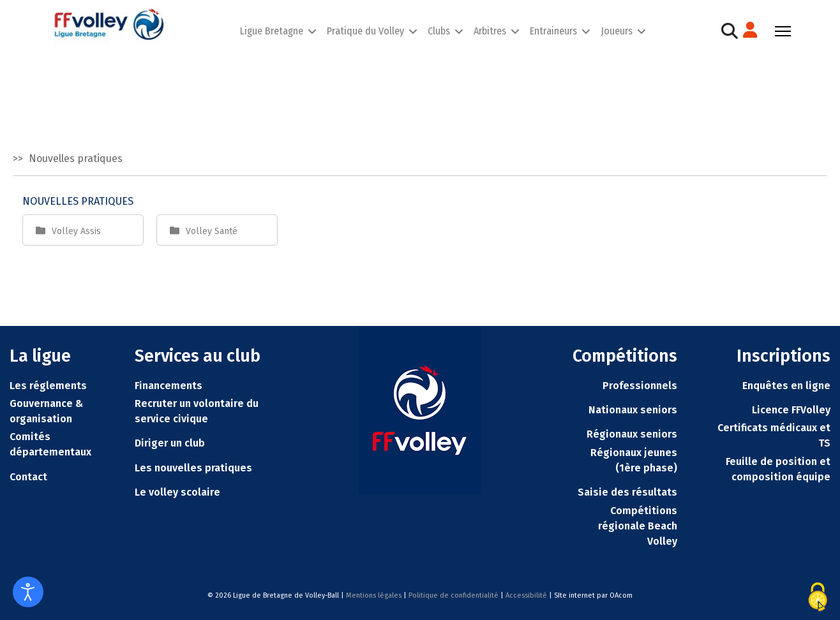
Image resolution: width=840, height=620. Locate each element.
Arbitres (490, 31)
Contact (28, 477)
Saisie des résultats (627, 492)
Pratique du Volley (365, 31)
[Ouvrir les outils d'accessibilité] (28, 592)
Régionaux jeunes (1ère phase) (634, 460)
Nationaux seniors (633, 410)
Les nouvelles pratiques (193, 468)
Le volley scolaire (177, 492)
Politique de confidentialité (454, 595)
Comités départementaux (50, 444)
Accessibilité (526, 595)
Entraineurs (553, 31)
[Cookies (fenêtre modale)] (818, 597)
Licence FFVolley (791, 410)
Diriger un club (170, 443)
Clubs (439, 31)
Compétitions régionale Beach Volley (638, 526)
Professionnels (640, 386)
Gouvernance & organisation (46, 411)
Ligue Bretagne (272, 31)
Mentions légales (374, 595)
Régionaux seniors (632, 434)
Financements (169, 386)
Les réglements (48, 386)
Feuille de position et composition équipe (778, 469)
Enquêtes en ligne (786, 386)
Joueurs (617, 31)
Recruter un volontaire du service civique (197, 411)
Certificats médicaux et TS (774, 435)
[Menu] (783, 31)
